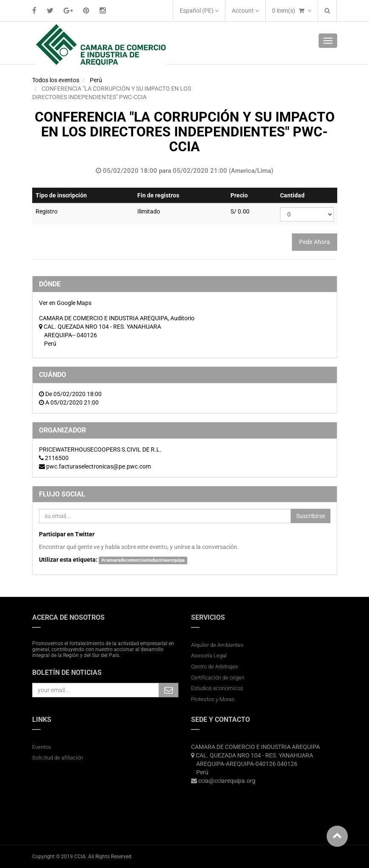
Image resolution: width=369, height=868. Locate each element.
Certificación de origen (218, 678)
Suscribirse (311, 516)
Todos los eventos (56, 80)
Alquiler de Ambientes (217, 645)
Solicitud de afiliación (58, 758)
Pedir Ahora (315, 242)
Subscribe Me (169, 690)
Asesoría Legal (209, 656)
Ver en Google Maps (65, 303)
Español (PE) (199, 11)
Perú (96, 80)
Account (245, 11)
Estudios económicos (217, 688)
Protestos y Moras (213, 699)
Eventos (42, 747)
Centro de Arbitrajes (215, 667)
